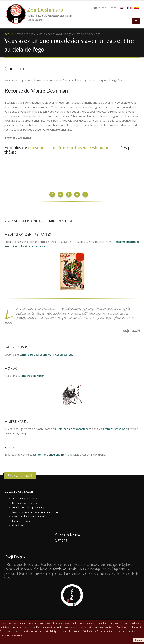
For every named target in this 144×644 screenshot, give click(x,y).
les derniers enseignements (51, 454)
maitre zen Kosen (33, 375)
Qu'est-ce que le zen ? (25, 498)
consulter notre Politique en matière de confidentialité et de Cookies (66, 631)
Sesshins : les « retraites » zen (29, 516)
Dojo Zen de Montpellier (72, 428)
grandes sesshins (114, 428)
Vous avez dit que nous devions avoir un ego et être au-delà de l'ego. (59, 34)
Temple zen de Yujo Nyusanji (28, 507)
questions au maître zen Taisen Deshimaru (69, 148)
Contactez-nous (108, 8)
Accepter (138, 640)
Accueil (9, 34)
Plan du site (19, 525)
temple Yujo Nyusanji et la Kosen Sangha (46, 354)
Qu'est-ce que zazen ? (25, 502)
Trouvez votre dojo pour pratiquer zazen (35, 511)
